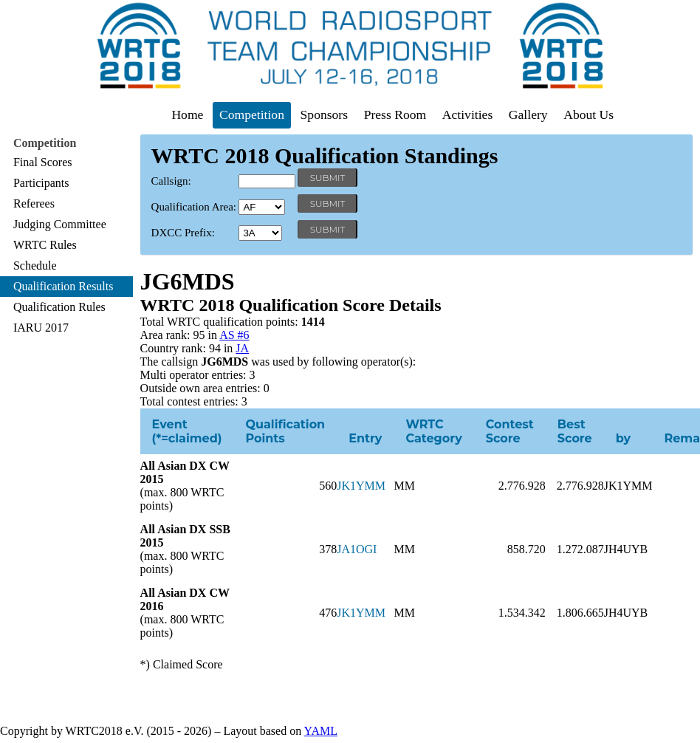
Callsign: (171, 181)
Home (187, 114)
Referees (34, 203)
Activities (467, 114)
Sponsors (325, 114)
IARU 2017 (41, 328)
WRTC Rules (45, 245)
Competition (252, 114)
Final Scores (43, 162)
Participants (41, 183)
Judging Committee (60, 224)
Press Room (395, 114)
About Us (589, 114)
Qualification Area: (194, 207)
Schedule (35, 266)
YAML (321, 731)
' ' (262, 207)
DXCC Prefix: (183, 233)
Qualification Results (64, 286)
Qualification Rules (59, 307)
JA (242, 348)
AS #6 (234, 335)
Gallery (528, 114)
